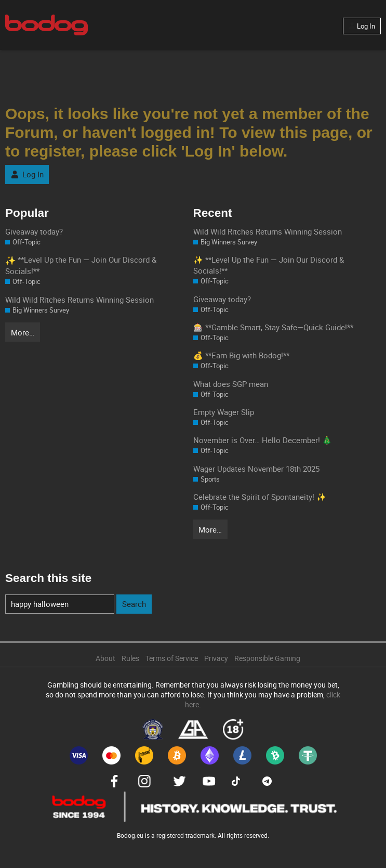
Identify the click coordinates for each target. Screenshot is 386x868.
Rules (130, 658)
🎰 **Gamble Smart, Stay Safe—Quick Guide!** (273, 327)
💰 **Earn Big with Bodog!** (241, 355)
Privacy (216, 658)
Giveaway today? (34, 231)
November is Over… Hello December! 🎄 (263, 440)
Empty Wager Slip (224, 412)
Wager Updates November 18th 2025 (256, 469)
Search (134, 604)
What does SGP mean (231, 384)
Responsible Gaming (267, 658)
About (105, 658)
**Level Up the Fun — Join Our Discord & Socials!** (81, 265)
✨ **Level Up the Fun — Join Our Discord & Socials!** (269, 265)
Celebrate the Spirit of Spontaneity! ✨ (260, 497)
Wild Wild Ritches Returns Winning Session (79, 300)
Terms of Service (172, 658)
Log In (362, 26)
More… (23, 332)
